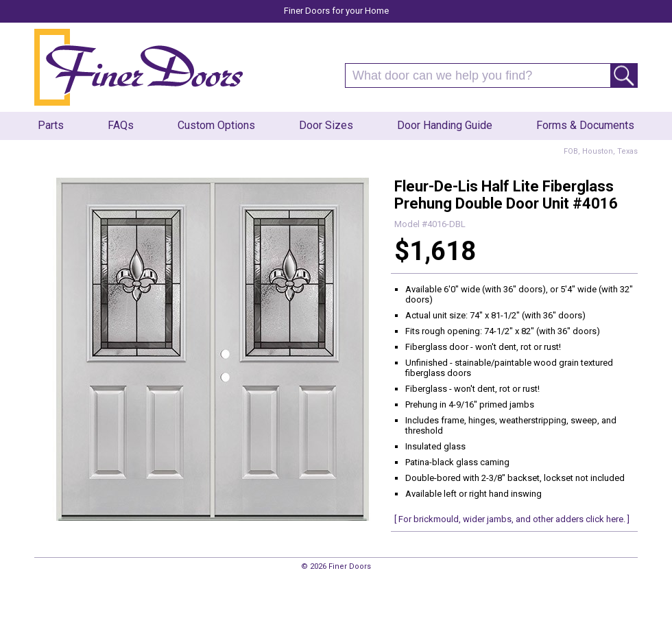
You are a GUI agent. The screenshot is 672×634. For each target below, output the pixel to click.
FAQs (121, 125)
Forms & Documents (585, 125)
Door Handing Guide (445, 125)
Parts (51, 125)
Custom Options (216, 125)
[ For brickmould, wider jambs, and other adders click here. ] (512, 519)
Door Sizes (326, 125)
